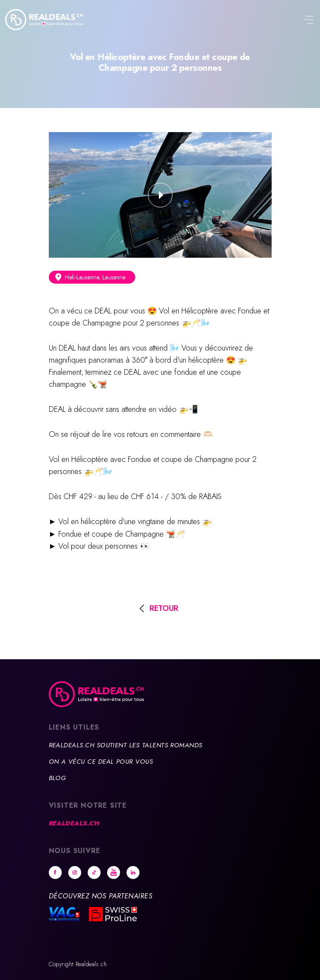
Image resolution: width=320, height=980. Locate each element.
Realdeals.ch (74, 823)
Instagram (75, 873)
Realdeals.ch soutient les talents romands (126, 745)
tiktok (94, 873)
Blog (57, 778)
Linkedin (133, 873)
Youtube (114, 873)
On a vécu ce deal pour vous (101, 762)
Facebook (55, 873)
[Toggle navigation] (308, 21)
